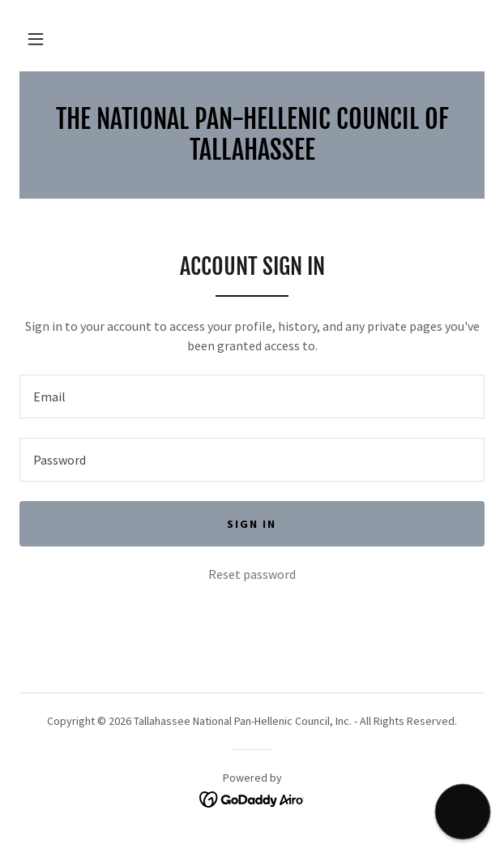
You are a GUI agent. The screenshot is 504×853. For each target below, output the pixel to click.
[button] (36, 39)
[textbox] (252, 396)
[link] (252, 135)
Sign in (252, 524)
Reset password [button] (252, 574)
